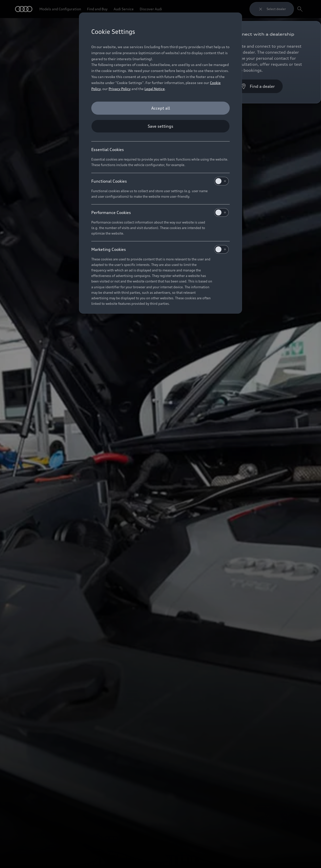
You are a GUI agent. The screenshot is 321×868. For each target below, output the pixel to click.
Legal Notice (155, 89)
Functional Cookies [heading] (160, 181)
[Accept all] (160, 108)
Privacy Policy (120, 89)
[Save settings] (160, 126)
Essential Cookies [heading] (108, 150)
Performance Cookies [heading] (160, 212)
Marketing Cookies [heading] (160, 249)
